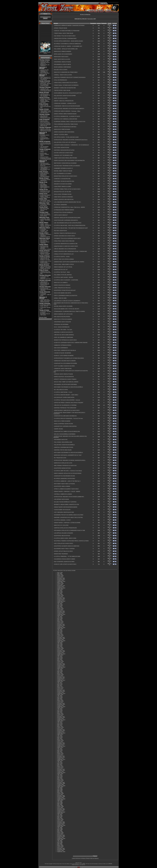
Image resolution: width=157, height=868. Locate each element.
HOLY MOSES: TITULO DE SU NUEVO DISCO (65, 36)
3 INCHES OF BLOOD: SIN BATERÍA (63, 353)
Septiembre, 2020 (61, 641)
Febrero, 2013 (60, 741)
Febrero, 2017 (60, 688)
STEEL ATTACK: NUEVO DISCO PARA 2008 (64, 241)
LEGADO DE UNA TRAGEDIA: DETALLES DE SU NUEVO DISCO (46, 90)
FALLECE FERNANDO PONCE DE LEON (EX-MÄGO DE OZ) (46, 125)
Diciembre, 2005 (61, 835)
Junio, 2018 (60, 670)
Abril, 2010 (60, 778)
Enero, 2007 (60, 821)
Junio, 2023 (60, 604)
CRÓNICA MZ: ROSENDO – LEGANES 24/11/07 (65, 103)
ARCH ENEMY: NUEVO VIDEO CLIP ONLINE (64, 484)
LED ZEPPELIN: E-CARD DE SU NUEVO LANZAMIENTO (67, 301)
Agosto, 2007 (60, 813)
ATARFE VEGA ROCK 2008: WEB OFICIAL (64, 199)
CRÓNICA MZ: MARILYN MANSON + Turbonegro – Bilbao (67, 111)
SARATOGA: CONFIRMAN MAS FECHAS (64, 447)
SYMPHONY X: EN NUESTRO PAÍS (62, 179)
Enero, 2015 (60, 715)
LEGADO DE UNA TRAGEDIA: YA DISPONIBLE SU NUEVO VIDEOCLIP (45, 72)
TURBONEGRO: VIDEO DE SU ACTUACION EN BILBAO (67, 106)
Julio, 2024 (60, 590)
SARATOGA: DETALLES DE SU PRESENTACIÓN (65, 528)
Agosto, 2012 (60, 747)
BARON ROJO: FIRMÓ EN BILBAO (62, 129)
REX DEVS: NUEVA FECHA (60, 231)
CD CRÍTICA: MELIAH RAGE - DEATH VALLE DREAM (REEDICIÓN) (70, 225)
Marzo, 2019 (60, 661)
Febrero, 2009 (60, 793)
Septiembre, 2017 (61, 680)
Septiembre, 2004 (61, 852)
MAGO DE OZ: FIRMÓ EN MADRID (62, 421)
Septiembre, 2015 (61, 707)
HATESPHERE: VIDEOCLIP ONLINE (62, 62)
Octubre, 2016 (60, 692)
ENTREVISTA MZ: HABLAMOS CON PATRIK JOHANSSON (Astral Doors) (71, 140)
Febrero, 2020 (60, 648)
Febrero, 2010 (60, 780)
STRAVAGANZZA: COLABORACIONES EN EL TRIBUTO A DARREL (70, 311)
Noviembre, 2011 (61, 757)
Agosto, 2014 (60, 721)
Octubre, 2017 (60, 679)
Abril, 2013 (60, 739)
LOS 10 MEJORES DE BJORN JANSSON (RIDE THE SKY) (68, 202)
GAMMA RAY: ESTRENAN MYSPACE (63, 345)
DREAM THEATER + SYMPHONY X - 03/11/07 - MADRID (67, 492)
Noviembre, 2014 (61, 718)
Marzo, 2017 (60, 687)
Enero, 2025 (60, 585)
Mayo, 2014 (60, 724)
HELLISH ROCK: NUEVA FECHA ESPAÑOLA (64, 445)
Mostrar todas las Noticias (92, 858)
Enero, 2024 (60, 597)
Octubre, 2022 (60, 613)
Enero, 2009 (60, 795)
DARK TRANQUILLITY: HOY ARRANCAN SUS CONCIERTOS (45, 78)
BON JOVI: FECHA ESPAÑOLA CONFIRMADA (65, 434)
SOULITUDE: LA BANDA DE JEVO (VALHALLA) (65, 350)
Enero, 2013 (60, 742)
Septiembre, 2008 (61, 799)
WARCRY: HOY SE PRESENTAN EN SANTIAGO (65, 127)
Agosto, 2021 (60, 629)
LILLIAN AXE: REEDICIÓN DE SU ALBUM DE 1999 (66, 244)
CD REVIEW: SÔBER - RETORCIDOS (45, 205)
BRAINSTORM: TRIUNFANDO (61, 554)
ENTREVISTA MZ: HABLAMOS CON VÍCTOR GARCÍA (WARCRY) (69, 109)
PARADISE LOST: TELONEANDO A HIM (63, 155)
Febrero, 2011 (60, 767)
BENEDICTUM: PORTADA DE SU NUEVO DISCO (65, 340)
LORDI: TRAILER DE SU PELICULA (62, 288)
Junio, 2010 (60, 776)
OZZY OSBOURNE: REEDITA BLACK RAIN (64, 512)
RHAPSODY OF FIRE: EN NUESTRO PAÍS (45, 192)
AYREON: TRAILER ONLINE (61, 28)
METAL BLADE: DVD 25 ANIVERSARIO (63, 54)
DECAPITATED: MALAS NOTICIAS (62, 536)
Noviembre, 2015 (61, 704)
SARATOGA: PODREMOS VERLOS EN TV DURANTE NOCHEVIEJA (70, 77)
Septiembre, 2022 (61, 614)
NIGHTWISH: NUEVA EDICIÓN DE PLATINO (64, 150)
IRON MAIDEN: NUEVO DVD (61, 440)
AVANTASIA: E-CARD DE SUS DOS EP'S (64, 332)
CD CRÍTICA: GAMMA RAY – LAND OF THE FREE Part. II (67, 481)
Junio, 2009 (60, 789)
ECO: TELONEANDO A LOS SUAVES (63, 174)
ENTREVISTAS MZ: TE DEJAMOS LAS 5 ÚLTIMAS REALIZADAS (69, 358)
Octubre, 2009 (60, 785)
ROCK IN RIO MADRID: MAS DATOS (63, 293)
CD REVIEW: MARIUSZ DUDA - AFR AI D (46, 306)
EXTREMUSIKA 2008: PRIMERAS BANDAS (64, 210)
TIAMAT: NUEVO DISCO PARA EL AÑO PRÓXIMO (66, 158)
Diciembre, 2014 (61, 717)
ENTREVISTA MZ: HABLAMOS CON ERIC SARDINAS (46, 289)
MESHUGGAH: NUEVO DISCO (61, 57)
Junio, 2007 (60, 815)
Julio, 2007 (60, 814)
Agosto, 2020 (60, 642)
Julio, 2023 (60, 603)
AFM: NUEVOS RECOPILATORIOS (62, 317)
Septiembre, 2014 (61, 720)
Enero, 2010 (60, 781)
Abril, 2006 (60, 831)
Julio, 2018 (60, 669)
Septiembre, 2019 (61, 654)
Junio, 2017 (60, 684)
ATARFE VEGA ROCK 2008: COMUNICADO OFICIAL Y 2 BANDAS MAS (71, 251)
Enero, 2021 (60, 636)
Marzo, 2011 (60, 766)
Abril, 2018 (60, 673)
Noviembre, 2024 (61, 586)
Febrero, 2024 (60, 596)
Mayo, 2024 (60, 592)
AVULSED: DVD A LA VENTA (61, 70)
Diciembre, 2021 (61, 624)
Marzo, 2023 (60, 608)
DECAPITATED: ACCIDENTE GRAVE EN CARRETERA (67, 546)
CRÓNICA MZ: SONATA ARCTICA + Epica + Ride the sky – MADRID (69, 207)
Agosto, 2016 (60, 695)
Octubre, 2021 (60, 626)
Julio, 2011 (60, 762)
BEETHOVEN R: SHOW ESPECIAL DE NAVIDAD (65, 163)
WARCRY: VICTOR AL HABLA (61, 135)
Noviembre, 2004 (61, 849)
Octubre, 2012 (60, 745)
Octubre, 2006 (60, 824)
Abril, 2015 (60, 712)
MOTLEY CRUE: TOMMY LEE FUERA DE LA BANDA (66, 382)
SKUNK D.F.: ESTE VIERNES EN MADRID (64, 356)
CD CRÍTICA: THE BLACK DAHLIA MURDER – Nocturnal (67, 400)
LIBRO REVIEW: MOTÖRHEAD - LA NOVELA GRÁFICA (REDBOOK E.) (45, 284)
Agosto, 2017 (60, 681)
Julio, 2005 (60, 841)
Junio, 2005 (60, 842)
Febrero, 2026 (60, 576)
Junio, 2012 (60, 750)
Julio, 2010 (60, 775)
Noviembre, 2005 (61, 836)
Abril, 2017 (60, 686)
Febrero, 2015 (60, 714)
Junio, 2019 (60, 657)
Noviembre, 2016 (61, 691)
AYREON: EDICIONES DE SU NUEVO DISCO (65, 236)
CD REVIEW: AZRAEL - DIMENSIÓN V (46, 180)
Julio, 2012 (60, 748)
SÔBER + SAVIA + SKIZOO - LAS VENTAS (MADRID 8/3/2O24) (46, 225)
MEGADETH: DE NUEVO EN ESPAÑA (63, 184)
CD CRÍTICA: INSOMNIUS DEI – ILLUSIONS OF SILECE (67, 116)
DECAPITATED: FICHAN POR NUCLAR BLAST (65, 290)
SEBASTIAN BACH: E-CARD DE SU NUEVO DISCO (66, 246)
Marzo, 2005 (60, 845)
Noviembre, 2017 (61, 678)
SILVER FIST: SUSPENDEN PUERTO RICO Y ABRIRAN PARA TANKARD (71, 343)
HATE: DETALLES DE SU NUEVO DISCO (64, 543)
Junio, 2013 (60, 736)
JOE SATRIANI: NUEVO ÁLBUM (61, 499)
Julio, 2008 (60, 801)
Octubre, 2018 (60, 666)
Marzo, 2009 (60, 792)
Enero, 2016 (60, 702)
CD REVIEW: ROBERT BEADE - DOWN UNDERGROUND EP (45, 196)
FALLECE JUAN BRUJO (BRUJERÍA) (45, 122)
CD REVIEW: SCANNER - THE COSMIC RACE (44, 230)
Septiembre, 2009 (61, 786)
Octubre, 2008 (60, 798)
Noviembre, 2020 (61, 639)
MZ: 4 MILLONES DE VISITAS (61, 390)
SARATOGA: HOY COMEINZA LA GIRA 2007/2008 (66, 119)
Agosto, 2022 (60, 615)
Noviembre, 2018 (61, 665)
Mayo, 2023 (60, 606)
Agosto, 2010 (60, 774)
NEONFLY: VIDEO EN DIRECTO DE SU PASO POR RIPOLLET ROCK (46, 130)
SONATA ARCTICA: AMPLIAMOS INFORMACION (65, 416)
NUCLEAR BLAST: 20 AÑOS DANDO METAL (64, 397)
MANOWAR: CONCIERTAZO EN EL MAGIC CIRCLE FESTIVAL (68, 517)
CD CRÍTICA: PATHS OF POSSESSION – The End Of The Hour (68, 419)
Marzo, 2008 (60, 806)
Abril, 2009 (60, 791)
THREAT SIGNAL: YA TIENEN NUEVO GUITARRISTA (66, 85)
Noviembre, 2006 (61, 823)
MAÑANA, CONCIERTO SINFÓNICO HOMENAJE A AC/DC (46, 236)
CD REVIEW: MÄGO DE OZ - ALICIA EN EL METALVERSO (45, 215)
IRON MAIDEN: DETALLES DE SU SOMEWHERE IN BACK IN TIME (70, 530)
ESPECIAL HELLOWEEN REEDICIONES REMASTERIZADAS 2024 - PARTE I (45, 186)
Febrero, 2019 (60, 662)
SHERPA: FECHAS (59, 429)
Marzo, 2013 (60, 740)
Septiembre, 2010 (61, 773)
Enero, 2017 (60, 689)
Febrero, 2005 (60, 846)
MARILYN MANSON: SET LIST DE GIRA (63, 314)
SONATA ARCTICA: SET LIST (61, 270)
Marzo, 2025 (60, 583)
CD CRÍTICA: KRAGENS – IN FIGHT (62, 520)
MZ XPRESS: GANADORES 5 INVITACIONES (65, 479)
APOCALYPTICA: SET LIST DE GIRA (63, 192)
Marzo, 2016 (60, 700)
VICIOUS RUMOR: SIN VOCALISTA (62, 510)
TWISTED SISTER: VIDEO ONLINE (62, 90)
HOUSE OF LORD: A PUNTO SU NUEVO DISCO (65, 564)
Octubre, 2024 (60, 587)
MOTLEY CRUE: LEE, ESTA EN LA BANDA (64, 259)
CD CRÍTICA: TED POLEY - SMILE (62, 272)
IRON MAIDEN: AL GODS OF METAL (63, 64)
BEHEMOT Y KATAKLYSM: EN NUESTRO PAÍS (65, 88)
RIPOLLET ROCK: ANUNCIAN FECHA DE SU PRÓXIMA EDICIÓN (46, 158)
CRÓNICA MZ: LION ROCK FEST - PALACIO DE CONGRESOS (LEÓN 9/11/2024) (46, 84)
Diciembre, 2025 (61, 578)
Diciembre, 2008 (61, 796)
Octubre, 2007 (60, 811)
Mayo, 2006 (60, 830)
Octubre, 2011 (60, 758)
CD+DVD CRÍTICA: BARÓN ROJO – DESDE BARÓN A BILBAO (69, 41)
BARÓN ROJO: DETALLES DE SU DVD (63, 463)
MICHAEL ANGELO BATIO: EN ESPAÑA (63, 306)
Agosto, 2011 (60, 760)
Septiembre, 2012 (61, 746)
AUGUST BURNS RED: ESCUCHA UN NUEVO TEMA (46, 144)
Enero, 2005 (60, 847)
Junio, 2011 (60, 763)
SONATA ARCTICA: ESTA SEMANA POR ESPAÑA (66, 363)
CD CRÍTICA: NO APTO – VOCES (62, 257)
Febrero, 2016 (60, 701)
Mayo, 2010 (60, 777)
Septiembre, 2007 (61, 812)
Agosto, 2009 (60, 787)
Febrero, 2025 (60, 584)
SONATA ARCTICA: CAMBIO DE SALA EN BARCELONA (67, 432)
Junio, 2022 (60, 618)
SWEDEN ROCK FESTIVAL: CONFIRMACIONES (65, 39)
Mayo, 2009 (60, 790)
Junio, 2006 (60, 829)
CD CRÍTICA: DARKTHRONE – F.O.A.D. (63, 392)
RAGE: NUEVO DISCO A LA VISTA (62, 59)
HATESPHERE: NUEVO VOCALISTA (62, 322)
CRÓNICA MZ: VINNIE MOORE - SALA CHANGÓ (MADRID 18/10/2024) (45, 101)
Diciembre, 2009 (61, 782)
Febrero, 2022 (60, 622)
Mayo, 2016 (60, 698)
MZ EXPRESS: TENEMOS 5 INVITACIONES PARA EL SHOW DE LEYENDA (71, 541)
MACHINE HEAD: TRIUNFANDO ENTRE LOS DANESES (67, 166)
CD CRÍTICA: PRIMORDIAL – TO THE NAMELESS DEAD (67, 556)
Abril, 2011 (60, 765)
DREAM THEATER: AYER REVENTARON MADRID (66, 507)
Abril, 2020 (60, 646)
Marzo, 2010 (60, 779)
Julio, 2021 (60, 630)
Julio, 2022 (60, 617)
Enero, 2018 (60, 676)
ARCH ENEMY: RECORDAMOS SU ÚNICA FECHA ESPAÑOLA (69, 387)
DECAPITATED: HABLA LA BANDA (62, 486)
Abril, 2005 (60, 844)
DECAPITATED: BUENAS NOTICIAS (62, 468)
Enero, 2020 (60, 650)
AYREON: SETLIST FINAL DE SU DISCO (63, 551)
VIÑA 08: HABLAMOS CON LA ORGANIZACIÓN (65, 249)
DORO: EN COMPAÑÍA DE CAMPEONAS (64, 337)
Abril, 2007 (60, 818)
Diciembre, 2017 (61, 677)
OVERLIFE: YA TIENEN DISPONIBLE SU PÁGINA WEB (67, 31)
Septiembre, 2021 (61, 628)
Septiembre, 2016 (61, 693)
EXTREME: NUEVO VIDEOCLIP (45, 136)
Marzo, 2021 (60, 634)
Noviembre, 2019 (61, 652)
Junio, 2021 (60, 631)
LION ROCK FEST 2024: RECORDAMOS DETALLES (45, 164)
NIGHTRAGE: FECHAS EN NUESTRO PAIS (64, 181)
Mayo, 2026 (60, 573)
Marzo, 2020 (60, 647)
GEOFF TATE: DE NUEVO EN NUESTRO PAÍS (45, 107)
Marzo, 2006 (60, 832)
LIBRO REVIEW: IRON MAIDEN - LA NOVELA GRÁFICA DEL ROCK (45, 268)
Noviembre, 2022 (61, 612)
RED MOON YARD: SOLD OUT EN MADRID (45, 210)
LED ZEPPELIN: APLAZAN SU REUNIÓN (64, 533)
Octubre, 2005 (60, 837)
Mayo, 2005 (60, 843)
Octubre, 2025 (60, 580)
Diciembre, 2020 (61, 637)
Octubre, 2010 (60, 771)
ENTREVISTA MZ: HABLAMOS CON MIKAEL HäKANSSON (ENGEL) (70, 460)
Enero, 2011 (60, 768)
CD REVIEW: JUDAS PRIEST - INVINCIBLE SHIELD (45, 220)
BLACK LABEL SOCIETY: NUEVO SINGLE (44, 154)
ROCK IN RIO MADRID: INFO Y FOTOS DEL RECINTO (67, 309)
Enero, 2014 (60, 729)
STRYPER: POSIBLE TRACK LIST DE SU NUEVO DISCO (67, 189)
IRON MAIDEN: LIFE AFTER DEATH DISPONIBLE (66, 384)
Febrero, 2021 (60, 635)
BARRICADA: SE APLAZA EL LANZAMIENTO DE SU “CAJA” (68, 455)
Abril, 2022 (60, 620)
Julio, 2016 (60, 696)
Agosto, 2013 (60, 734)
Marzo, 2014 (60, 726)
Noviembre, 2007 (61, 810)
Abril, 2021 (60, 633)
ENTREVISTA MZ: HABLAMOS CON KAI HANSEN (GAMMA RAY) (69, 497)
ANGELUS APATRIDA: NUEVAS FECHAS (64, 424)
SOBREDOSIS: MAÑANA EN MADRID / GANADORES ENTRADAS (69, 26)
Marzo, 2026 (60, 575)
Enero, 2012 (60, 755)
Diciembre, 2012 (61, 743)
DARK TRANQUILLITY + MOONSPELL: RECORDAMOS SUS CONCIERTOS (45, 169)
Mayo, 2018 (60, 671)
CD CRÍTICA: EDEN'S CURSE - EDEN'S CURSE (65, 538)
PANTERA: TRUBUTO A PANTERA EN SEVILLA (65, 233)
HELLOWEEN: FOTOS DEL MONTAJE (63, 275)
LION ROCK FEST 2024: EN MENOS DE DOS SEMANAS (45, 95)
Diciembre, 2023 (61, 598)
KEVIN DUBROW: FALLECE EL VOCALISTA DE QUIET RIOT (68, 93)
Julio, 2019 (60, 656)
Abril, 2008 (60, 804)
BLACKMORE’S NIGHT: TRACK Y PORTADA (64, 549)
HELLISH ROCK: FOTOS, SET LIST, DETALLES (65, 142)
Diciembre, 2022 (61, 611)
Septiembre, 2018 (61, 667)
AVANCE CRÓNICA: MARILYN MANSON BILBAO (65, 114)
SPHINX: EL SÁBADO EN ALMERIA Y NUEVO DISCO (66, 489)
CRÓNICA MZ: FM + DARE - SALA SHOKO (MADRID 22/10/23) (45, 301)
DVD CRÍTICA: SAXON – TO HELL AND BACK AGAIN (66, 137)
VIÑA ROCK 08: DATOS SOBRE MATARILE (64, 335)
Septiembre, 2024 (61, 588)
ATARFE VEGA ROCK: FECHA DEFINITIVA (64, 377)
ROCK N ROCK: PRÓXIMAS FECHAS (63, 194)
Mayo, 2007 (60, 817)
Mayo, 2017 (60, 685)
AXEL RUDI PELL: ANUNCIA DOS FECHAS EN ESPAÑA (45, 117)
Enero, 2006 (60, 834)
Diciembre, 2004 (61, 848)
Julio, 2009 (60, 788)
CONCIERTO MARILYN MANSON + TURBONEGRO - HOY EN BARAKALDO (72, 145)
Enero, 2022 (60, 623)
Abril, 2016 (60, 699)
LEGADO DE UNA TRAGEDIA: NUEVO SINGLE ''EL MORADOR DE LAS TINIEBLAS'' (45, 64)
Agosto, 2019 (60, 655)
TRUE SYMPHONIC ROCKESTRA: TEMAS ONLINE (66, 124)
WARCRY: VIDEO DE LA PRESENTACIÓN (64, 101)
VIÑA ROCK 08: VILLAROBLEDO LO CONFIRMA (65, 405)
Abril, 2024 (60, 593)
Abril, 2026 (60, 574)
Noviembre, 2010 (61, 770)
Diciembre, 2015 (61, 703)
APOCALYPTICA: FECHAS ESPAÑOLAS (63, 212)
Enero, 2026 (60, 577)
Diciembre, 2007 (61, 809)
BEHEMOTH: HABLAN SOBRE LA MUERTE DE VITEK (67, 505)
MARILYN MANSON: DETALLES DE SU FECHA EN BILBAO (68, 473)
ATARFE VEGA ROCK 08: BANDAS (62, 285)
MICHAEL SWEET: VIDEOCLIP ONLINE (63, 171)
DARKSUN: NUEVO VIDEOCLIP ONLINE (63, 374)
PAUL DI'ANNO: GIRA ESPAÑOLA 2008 (63, 442)
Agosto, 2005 (60, 840)
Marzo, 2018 (60, 674)
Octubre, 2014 (60, 719)
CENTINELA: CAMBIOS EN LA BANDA (63, 494)
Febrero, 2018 (60, 675)
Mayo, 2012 (60, 751)
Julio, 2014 (60, 722)
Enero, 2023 (60, 610)
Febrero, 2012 (60, 754)
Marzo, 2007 (60, 819)
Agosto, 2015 (60, 708)
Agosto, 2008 (60, 800)
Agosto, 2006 (60, 826)
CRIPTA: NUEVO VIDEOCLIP (61, 215)
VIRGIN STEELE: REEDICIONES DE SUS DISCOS (66, 83)
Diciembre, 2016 (61, 690)
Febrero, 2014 (60, 728)
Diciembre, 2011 (61, 756)
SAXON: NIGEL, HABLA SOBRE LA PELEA (64, 264)
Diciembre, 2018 (61, 664)
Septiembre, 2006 (61, 825)
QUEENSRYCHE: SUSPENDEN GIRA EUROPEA (65, 426)
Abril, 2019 (60, 659)
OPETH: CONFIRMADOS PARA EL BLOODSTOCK (66, 296)
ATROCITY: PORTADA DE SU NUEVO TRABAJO (65, 379)
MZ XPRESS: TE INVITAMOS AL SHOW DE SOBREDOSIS (68, 44)
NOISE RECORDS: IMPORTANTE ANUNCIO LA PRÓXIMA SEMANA (45, 175)
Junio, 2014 (60, 723)
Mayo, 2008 (60, 803)
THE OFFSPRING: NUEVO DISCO (44, 147)
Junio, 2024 (60, 591)
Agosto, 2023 (60, 602)
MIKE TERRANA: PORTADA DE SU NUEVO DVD (65, 466)
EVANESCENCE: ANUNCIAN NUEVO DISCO (45, 139)
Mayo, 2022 (60, 619)
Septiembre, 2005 (61, 838)
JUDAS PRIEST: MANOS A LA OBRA (63, 187)
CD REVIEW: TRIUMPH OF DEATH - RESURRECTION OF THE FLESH (46, 313)
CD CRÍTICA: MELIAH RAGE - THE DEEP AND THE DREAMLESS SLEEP (71, 228)
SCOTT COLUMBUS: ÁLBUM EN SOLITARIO (64, 366)
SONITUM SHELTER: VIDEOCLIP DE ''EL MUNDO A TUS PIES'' (45, 259)
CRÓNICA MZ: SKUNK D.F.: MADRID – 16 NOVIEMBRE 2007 (68, 46)
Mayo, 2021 (60, 632)
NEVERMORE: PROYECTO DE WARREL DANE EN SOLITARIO (69, 515)
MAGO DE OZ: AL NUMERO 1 (61, 283)
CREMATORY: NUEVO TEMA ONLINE (63, 369)
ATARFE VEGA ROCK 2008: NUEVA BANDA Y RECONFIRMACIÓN (69, 161)
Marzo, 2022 (60, 621)
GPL (84, 864)
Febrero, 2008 (60, 807)
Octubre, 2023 (60, 600)
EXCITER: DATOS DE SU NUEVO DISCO (64, 153)
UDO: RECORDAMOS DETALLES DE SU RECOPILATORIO (68, 223)
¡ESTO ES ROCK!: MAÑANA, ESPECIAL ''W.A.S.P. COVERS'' (45, 253)
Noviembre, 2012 (61, 744)
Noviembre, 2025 (61, 579)
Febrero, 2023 (60, 609)
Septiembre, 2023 (61, 601)
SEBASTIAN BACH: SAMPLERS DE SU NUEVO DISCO (67, 410)
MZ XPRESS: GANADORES (61, 205)
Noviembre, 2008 (61, 797)
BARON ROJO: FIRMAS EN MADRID (63, 51)
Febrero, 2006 (60, 833)
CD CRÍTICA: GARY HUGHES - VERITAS (64, 277)
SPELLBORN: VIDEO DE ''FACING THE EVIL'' (46, 201)
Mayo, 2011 (60, 764)
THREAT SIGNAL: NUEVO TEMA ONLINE (64, 33)
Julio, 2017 (60, 682)
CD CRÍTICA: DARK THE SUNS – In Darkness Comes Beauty (68, 471)
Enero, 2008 (60, 808)
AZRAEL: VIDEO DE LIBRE (60, 298)
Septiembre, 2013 (61, 733)
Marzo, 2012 (60, 753)
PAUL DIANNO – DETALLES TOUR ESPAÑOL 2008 (66, 49)
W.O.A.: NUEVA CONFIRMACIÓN (62, 327)
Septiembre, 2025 (61, 581)
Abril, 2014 (60, 725)
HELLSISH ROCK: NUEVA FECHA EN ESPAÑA (65, 96)
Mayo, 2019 (60, 658)
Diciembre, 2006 (61, 822)
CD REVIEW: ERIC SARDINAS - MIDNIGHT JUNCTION (45, 278)
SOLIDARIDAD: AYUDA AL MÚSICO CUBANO (65, 559)
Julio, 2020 (60, 643)
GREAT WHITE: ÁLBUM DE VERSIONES (63, 197)
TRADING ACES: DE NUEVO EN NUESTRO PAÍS (45, 273)
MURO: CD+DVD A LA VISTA (61, 98)
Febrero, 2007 (60, 820)
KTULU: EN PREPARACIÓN (61, 80)
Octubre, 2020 (60, 640)
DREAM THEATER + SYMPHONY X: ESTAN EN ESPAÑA (67, 523)
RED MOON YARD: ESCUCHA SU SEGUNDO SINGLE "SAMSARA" (45, 241)
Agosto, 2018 (60, 668)
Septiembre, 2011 (61, 759)
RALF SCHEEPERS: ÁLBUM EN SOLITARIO (64, 562)
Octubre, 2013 (60, 732)
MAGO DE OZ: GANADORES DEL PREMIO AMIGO (66, 72)
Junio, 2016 (60, 697)
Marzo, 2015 (60, 713)
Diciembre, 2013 (61, 730)
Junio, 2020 (60, 644)
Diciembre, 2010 (61, 769)
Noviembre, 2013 (61, 731)
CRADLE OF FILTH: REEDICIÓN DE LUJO (64, 254)
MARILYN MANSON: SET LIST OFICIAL (63, 267)
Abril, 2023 (60, 607)
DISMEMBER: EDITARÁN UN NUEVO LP (64, 168)
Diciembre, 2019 (61, 651)
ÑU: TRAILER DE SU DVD (60, 458)
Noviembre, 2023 (61, 599)
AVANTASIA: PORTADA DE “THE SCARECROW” (65, 408)
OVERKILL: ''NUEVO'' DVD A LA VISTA (63, 75)
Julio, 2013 (60, 735)
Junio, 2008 (60, 802)
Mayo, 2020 (60, 645)
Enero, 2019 (60, 663)
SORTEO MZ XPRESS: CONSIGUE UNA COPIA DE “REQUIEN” (69, 403)
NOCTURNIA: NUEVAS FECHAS (62, 148)
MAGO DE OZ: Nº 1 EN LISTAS (61, 525)
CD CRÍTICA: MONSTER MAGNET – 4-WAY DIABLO (66, 395)
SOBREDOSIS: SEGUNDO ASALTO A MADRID (65, 361)
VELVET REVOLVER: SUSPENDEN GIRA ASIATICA (66, 220)
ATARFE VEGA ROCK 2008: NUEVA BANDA (64, 132)
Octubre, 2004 (60, 851)
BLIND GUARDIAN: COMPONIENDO (63, 67)
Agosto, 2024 (60, 589)
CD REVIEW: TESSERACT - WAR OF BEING (46, 295)
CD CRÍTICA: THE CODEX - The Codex (63, 330)
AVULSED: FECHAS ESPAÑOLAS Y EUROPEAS (65, 502)
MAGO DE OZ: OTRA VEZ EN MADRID (63, 319)
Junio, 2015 (60, 710)
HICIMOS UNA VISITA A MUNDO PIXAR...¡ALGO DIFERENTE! (46, 262)
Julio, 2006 (60, 828)
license (110, 864)
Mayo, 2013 (60, 737)
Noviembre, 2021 (61, 625)
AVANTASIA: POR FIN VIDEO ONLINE (63, 450)
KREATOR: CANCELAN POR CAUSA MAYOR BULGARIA (67, 218)
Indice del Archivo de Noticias (79, 858)
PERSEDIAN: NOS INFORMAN (61, 324)
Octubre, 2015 (60, 706)
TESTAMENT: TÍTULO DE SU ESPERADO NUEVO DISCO (67, 238)
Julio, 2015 (60, 709)
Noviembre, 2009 (61, 784)
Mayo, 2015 (60, 711)
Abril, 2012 (60, 752)
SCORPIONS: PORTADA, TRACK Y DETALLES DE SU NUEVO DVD (70, 122)
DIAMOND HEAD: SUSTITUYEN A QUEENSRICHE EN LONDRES (69, 262)
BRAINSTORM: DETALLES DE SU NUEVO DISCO (66, 176)
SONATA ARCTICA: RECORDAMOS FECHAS (65, 476)
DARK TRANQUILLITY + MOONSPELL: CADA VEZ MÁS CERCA (45, 112)
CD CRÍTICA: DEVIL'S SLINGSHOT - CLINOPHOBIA (66, 280)
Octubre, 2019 (60, 653)
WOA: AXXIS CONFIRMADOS (61, 348)
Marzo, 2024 (60, 595)
